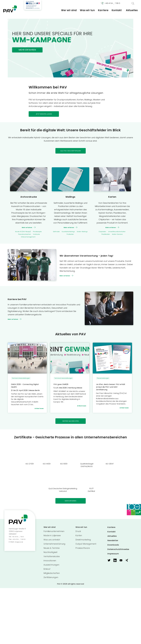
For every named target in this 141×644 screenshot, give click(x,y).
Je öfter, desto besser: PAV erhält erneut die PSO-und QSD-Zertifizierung (112, 388)
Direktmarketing (83, 542)
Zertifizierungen (51, 579)
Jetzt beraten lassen (44, 114)
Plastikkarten (104, 235)
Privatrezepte (40, 232)
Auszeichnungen (51, 567)
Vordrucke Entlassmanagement (31, 236)
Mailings (70, 197)
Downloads (113, 547)
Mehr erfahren (27, 228)
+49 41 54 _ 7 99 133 (20, 541)
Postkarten (75, 235)
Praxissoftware (83, 550)
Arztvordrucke (29, 197)
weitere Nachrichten (71, 422)
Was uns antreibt (52, 542)
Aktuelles (132, 10)
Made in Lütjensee (52, 538)
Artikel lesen (38, 409)
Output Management (86, 546)
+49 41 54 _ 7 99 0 (19, 538)
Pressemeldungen (103, 379)
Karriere (103, 10)
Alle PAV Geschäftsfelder (70, 151)
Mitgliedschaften (52, 575)
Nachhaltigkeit (50, 554)
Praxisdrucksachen (23, 235)
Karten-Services (119, 235)
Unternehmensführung (54, 546)
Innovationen (50, 563)
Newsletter (113, 542)
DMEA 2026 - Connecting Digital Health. (26, 386)
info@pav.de (20, 544)
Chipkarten (100, 232)
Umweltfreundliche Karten (118, 232)
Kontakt (117, 10)
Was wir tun (87, 10)
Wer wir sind (69, 10)
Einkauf (47, 571)
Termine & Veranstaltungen (21, 379)
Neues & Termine (52, 550)
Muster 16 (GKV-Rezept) (22, 232)
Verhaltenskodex (52, 558)
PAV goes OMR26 (62, 385)
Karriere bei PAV (21, 299)
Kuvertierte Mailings (72, 232)
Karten (112, 197)
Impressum (113, 555)
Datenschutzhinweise (118, 551)
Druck (78, 533)
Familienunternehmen (54, 533)
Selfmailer (57, 232)
